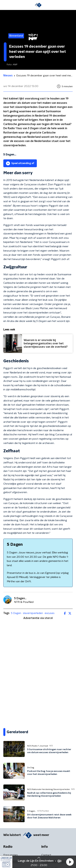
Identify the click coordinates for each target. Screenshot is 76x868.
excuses (50, 613)
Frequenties (11, 855)
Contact (46, 855)
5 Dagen (16, 613)
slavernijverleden (33, 613)
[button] (70, 862)
